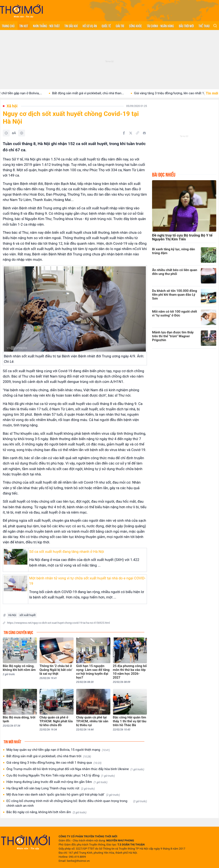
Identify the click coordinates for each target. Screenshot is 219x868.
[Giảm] (6, 133)
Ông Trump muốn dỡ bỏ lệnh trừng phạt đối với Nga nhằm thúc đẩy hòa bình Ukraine (75, 769)
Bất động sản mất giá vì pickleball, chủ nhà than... (95, 93)
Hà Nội (12, 615)
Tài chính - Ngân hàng (160, 26)
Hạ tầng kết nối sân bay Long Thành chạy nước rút (51, 788)
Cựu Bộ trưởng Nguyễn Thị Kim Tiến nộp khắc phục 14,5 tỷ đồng (61, 776)
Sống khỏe (135, 26)
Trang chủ (8, 26)
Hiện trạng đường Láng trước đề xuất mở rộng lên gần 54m (57, 782)
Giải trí (120, 26)
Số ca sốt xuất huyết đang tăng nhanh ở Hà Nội (67, 552)
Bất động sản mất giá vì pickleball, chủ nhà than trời (49, 756)
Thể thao (204, 26)
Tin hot (24, 26)
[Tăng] (22, 133)
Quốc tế (106, 26)
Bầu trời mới (186, 26)
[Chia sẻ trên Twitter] (131, 133)
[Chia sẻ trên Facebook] (124, 133)
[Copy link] (138, 133)
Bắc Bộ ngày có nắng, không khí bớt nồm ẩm (46, 812)
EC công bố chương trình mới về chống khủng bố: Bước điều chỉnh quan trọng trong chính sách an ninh (77, 803)
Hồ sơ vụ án (90, 26)
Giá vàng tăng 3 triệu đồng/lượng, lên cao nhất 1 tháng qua (54, 763)
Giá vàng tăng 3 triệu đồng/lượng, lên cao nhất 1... (177, 93)
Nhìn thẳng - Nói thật (46, 26)
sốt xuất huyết (27, 615)
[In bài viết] (144, 133)
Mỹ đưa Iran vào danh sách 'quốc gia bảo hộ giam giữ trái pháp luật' (63, 795)
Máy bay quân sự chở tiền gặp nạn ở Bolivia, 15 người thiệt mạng (58, 750)
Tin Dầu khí (71, 26)
